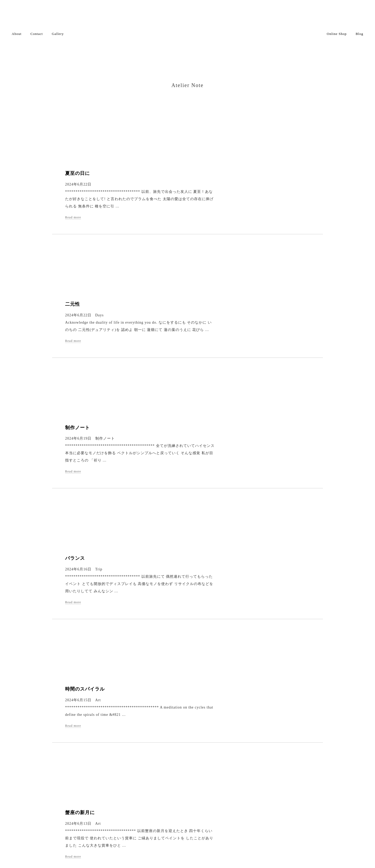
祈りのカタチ (188, 593)
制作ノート (186, 278)
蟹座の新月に (188, 514)
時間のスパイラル (193, 435)
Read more (181, 165)
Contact (37, 34)
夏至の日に (186, 121)
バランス (183, 357)
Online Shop (337, 34)
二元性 (181, 200)
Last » (228, 750)
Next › (211, 750)
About (17, 34)
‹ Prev (147, 750)
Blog (360, 34)
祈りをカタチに (191, 671)
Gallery (58, 34)
